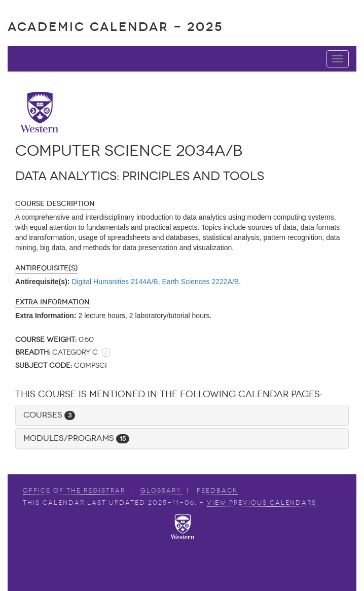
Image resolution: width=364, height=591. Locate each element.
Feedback (217, 491)
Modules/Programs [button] (76, 438)
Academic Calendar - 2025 (115, 27)
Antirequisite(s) (46, 268)
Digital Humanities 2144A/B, (116, 282)
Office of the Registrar (74, 491)
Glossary (161, 491)
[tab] (182, 415)
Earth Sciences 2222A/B (200, 282)
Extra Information (52, 302)
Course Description (55, 204)
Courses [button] (49, 415)
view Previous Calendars (262, 503)
